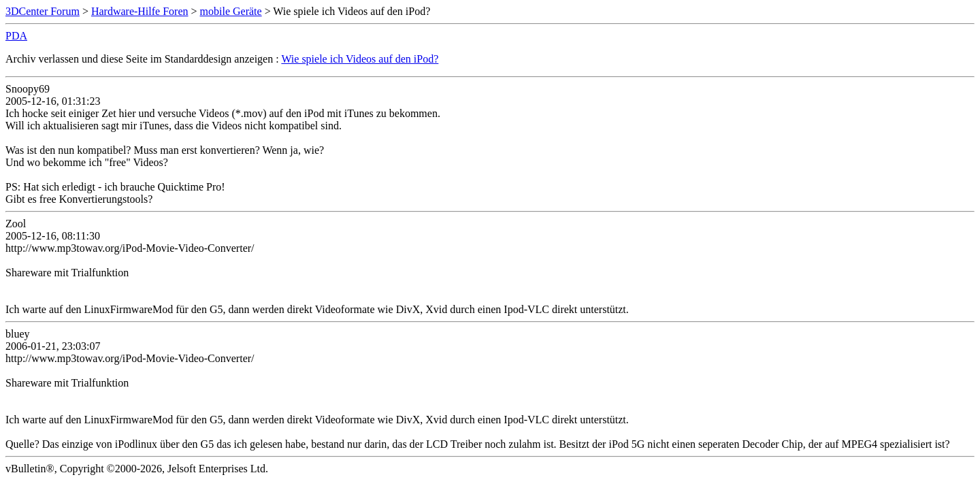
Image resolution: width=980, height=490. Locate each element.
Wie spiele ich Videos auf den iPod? (360, 59)
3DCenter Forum (43, 11)
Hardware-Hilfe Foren (140, 11)
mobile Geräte (231, 11)
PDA (16, 36)
